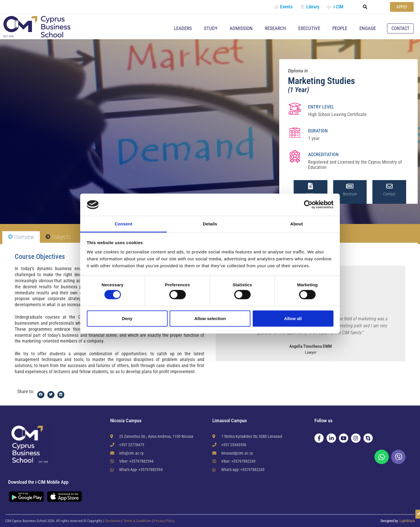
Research (275, 28)
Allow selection (210, 318)
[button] (365, 7)
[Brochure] (350, 186)
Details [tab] (210, 224)
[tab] (21, 237)
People (340, 28)
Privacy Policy (164, 521)
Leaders (183, 28)
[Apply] (310, 186)
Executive (309, 28)
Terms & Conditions (138, 521)
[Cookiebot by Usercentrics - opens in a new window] (308, 205)
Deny (127, 318)
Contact (389, 194)
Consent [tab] (124, 224)
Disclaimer (113, 521)
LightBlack (407, 521)
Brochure (350, 194)
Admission (241, 28)
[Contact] (389, 186)
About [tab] (297, 224)
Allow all (293, 318)
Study (211, 28)
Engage (368, 28)
